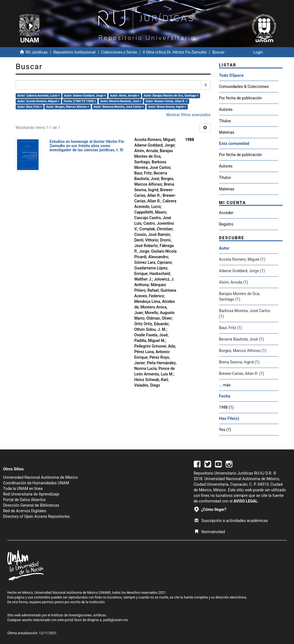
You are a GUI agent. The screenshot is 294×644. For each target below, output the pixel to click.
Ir (206, 85)
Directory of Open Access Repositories (36, 516)
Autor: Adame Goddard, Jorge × (85, 96)
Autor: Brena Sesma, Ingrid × (167, 107)
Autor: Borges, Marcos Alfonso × (68, 107)
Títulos (225, 121)
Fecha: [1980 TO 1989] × (80, 101)
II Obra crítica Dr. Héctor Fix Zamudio (175, 52)
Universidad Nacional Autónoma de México (41, 477)
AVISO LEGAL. (246, 501)
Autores (226, 109)
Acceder (226, 213)
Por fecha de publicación (241, 98)
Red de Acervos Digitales (25, 511)
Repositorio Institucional (74, 52)
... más (225, 385)
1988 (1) (226, 407)
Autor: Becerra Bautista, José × (121, 101)
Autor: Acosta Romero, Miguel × (38, 101)
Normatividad (210, 532)
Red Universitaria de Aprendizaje (31, 494)
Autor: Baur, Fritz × (29, 107)
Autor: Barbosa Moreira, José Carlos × (119, 107)
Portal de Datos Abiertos (24, 500)
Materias (227, 132)
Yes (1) (225, 430)
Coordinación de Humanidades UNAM (36, 483)
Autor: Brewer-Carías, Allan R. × (166, 101)
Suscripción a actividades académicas (231, 521)
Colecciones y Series (119, 52)
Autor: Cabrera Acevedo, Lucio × (38, 96)
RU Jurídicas (37, 52)
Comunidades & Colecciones (244, 87)
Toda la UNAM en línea (23, 489)
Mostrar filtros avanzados (189, 115)
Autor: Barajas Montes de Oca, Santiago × (171, 96)
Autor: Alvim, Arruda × (125, 96)
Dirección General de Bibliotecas (31, 505)
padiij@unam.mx (116, 620)
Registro (226, 224)
